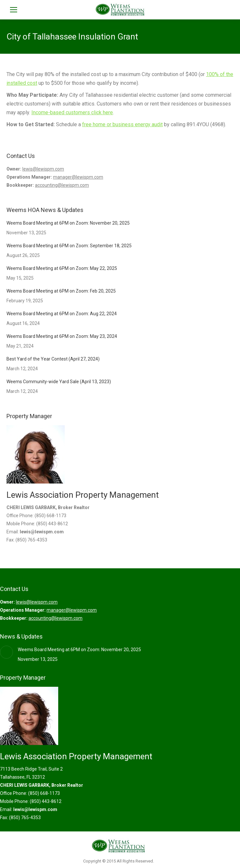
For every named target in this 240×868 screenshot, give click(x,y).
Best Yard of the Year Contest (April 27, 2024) (53, 359)
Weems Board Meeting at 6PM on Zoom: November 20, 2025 (68, 223)
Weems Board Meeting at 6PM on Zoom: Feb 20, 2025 (61, 291)
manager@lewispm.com (78, 177)
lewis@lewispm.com (43, 169)
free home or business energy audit (122, 124)
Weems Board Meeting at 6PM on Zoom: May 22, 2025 (62, 268)
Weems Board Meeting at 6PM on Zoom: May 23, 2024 (62, 336)
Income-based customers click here (72, 112)
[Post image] (6, 652)
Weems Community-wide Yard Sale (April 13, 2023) (59, 382)
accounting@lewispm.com (62, 185)
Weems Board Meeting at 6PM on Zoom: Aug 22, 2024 (62, 314)
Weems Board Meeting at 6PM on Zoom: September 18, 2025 (69, 246)
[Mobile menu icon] (14, 10)
